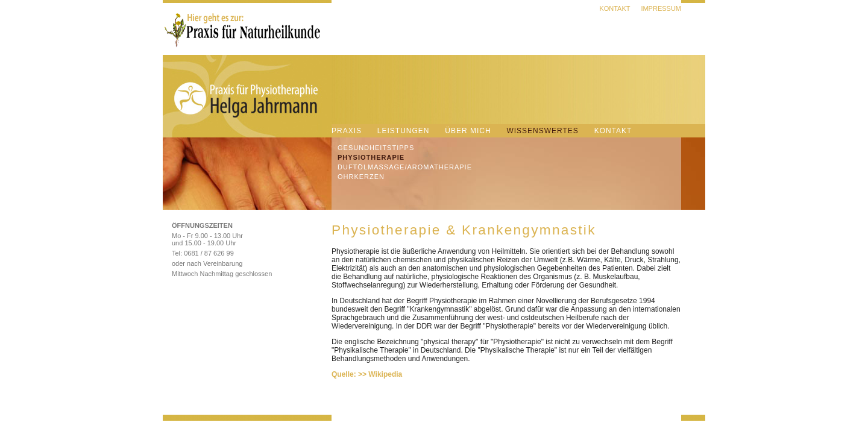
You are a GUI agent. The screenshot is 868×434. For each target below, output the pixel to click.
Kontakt (615, 8)
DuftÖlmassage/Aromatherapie (405, 167)
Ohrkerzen (361, 177)
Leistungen (404, 131)
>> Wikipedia (380, 374)
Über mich (468, 131)
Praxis (347, 131)
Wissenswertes (542, 131)
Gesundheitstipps (376, 148)
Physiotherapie (371, 157)
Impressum (661, 8)
